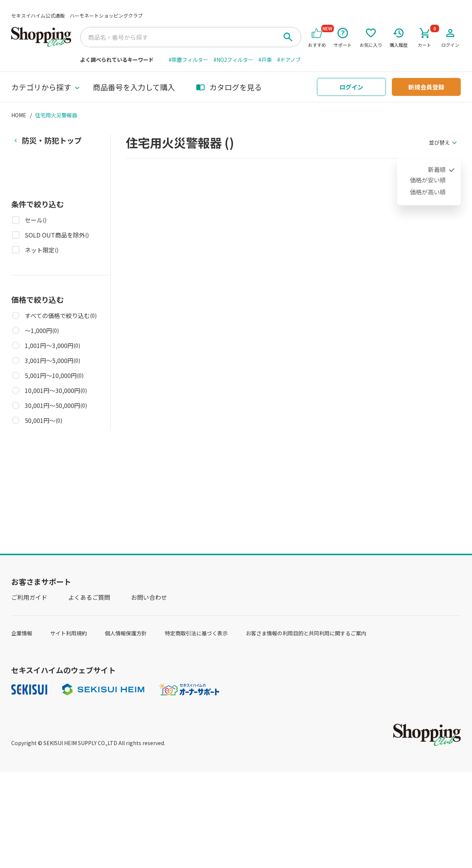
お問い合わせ (149, 597)
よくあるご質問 (89, 597)
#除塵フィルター (188, 60)
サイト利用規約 (69, 633)
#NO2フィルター (233, 60)
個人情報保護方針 (126, 633)
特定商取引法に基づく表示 (196, 633)
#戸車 (265, 60)
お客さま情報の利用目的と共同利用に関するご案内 (306, 633)
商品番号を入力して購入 (134, 87)
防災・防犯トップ (52, 140)
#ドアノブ (289, 60)
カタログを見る (229, 87)
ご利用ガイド (29, 597)
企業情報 (22, 633)
